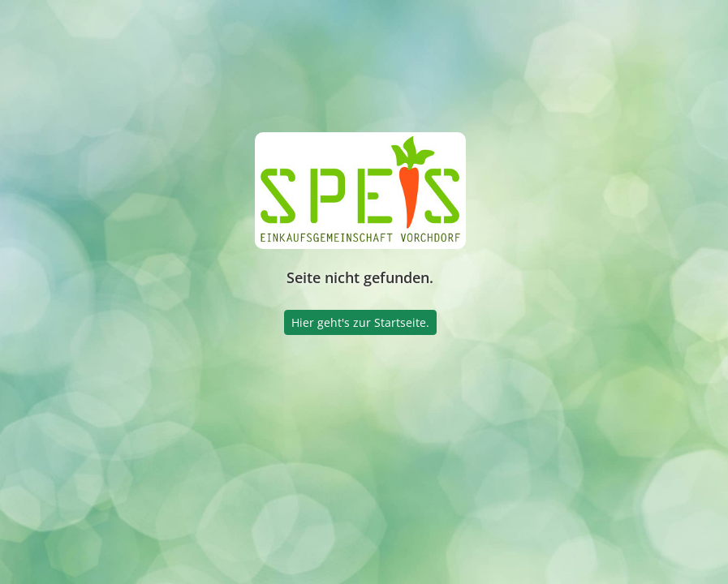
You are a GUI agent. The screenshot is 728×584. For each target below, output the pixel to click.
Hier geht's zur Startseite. (360, 322)
